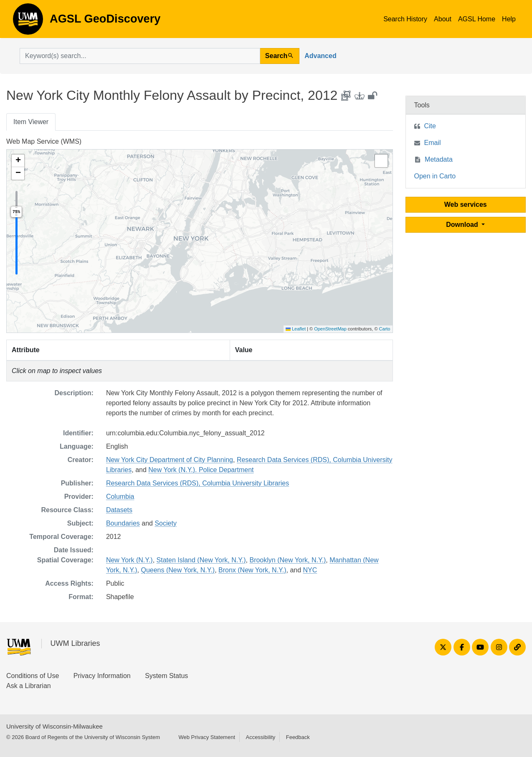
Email (433, 143)
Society (165, 523)
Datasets (119, 510)
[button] (18, 161)
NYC (310, 570)
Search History (405, 19)
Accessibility (260, 737)
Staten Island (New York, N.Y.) (201, 560)
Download (463, 225)
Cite (430, 126)
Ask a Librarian (29, 686)
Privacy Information (102, 676)
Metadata (439, 159)
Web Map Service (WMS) (44, 141)
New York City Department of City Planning (170, 460)
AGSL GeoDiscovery (28, 22)
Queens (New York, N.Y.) (178, 570)
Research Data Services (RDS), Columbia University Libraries (198, 483)
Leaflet (296, 329)
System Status (166, 676)
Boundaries (123, 523)
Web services (466, 204)
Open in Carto (435, 176)
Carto (385, 329)
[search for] (140, 56)
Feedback (298, 737)
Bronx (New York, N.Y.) (252, 570)
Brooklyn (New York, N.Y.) (288, 560)
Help (509, 19)
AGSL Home (477, 19)
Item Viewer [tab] (31, 122)
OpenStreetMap (330, 329)
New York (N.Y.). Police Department (201, 470)
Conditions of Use (33, 676)
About (443, 19)
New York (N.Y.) (129, 560)
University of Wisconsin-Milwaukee (54, 726)
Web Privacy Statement (207, 737)
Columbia (120, 497)
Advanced (320, 56)
